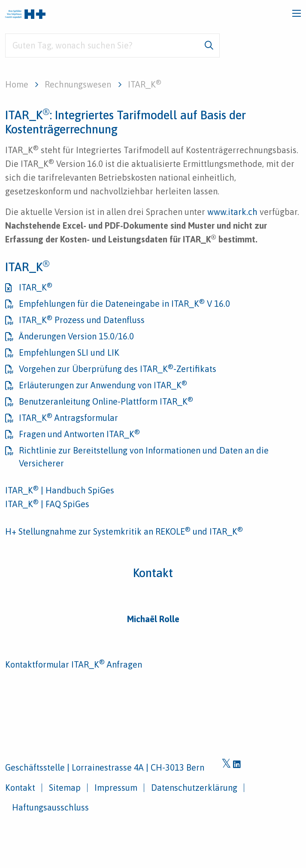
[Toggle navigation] (297, 13)
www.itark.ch (232, 212)
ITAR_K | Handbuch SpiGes (60, 490)
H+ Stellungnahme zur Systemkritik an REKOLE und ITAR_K (124, 531)
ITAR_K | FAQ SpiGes (47, 504)
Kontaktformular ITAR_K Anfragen (74, 664)
